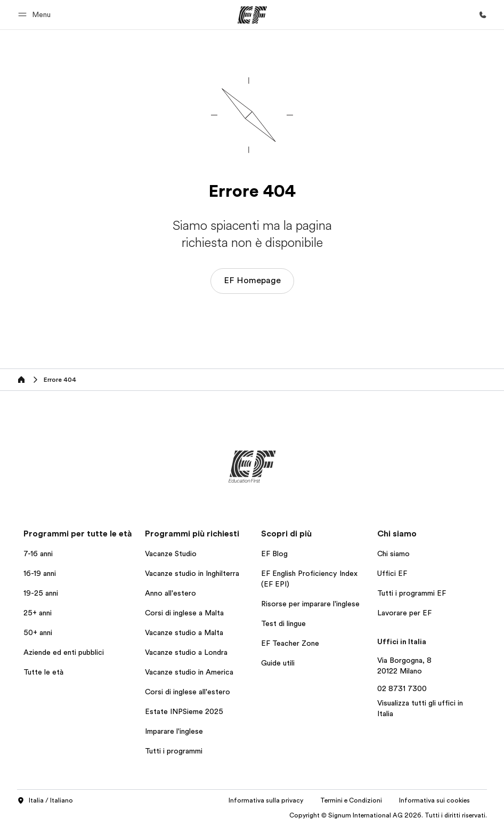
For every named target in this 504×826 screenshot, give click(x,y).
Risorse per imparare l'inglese (310, 604)
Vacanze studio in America (189, 672)
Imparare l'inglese (174, 731)
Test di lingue (283, 623)
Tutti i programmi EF (412, 593)
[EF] (252, 15)
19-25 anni (41, 593)
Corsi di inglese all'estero (188, 692)
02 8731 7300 (402, 688)
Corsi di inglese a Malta (184, 613)
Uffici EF (392, 573)
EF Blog (274, 554)
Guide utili (278, 663)
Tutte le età (43, 672)
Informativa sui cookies (434, 800)
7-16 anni (38, 554)
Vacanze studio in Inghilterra (192, 573)
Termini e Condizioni (351, 800)
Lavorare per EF (404, 613)
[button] (36, 15)
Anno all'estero (170, 593)
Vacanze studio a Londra (186, 652)
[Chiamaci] (483, 15)
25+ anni (38, 613)
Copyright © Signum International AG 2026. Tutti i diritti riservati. (388, 815)
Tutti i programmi (174, 751)
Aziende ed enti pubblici (65, 652)
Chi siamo (393, 554)
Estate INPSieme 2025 (184, 711)
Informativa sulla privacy (266, 800)
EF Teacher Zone (290, 643)
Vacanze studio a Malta (184, 632)
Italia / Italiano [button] (45, 801)
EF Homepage (252, 280)
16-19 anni (40, 573)
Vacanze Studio (171, 554)
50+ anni (38, 632)
